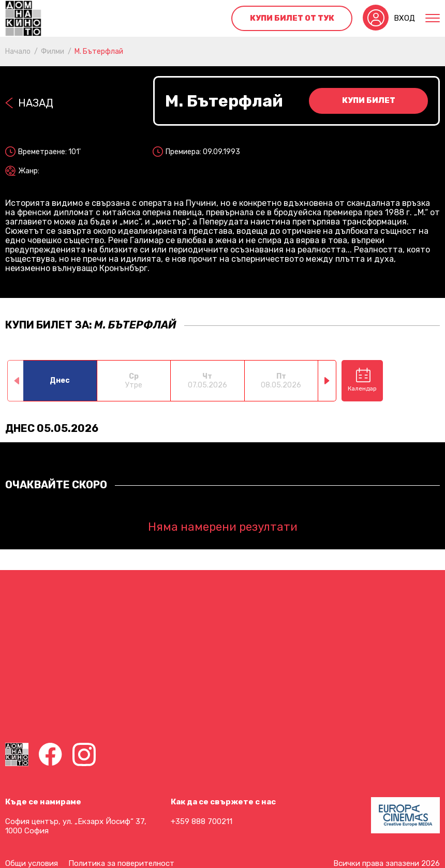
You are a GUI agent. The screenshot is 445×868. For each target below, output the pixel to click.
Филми (53, 51)
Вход (404, 18)
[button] (327, 381)
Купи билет (369, 100)
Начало (18, 51)
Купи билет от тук (292, 18)
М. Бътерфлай (99, 51)
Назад (36, 103)
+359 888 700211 (202, 821)
